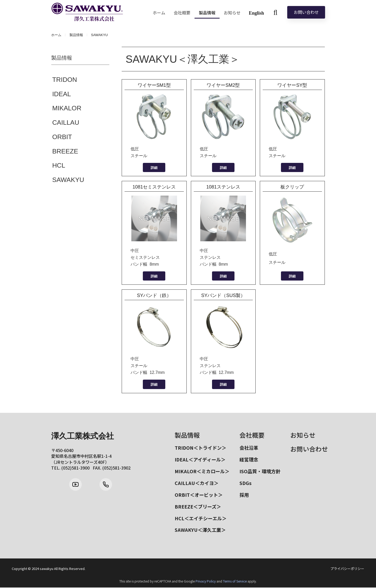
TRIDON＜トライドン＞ (201, 448)
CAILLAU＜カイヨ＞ (197, 483)
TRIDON (65, 80)
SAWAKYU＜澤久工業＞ (200, 530)
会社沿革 (249, 448)
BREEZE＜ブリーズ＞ (198, 507)
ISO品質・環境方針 (260, 471)
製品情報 (187, 435)
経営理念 (249, 459)
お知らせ (303, 435)
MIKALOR (67, 109)
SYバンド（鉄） (154, 295)
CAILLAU (66, 123)
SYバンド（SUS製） (223, 295)
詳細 (154, 168)
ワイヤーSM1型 (154, 85)
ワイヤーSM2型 (223, 85)
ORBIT (62, 137)
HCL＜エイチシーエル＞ (201, 518)
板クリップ (292, 187)
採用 (244, 495)
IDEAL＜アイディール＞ (200, 459)
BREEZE (65, 152)
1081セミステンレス (156, 187)
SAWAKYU (68, 180)
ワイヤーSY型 (292, 85)
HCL (59, 166)
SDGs (245, 483)
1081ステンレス (223, 187)
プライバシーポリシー (347, 569)
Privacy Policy (206, 582)
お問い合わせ (306, 12)
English (256, 13)
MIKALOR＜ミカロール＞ (202, 471)
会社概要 (252, 435)
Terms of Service (235, 582)
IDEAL (62, 94)
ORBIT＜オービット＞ (199, 495)
